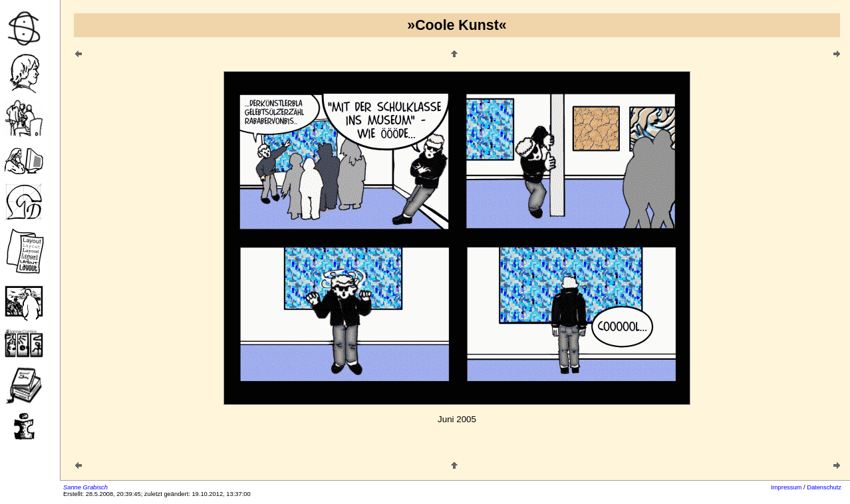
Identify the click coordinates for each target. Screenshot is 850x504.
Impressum (786, 487)
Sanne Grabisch (85, 487)
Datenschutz (824, 487)
